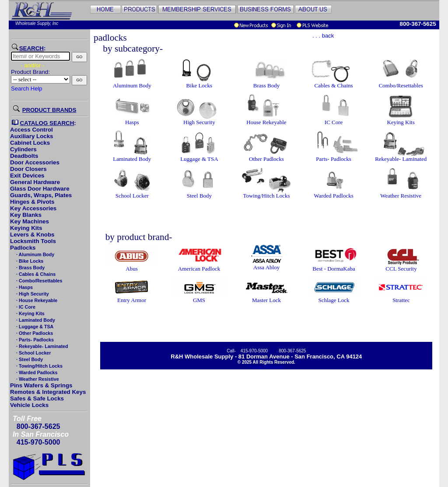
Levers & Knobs (32, 235)
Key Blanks (26, 215)
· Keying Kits (30, 313)
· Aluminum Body (35, 254)
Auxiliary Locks (32, 136)
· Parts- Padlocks (34, 340)
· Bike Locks (29, 261)
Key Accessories (33, 208)
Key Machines (30, 221)
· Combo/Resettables (38, 281)
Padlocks (23, 248)
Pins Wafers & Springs (41, 385)
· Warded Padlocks (36, 372)
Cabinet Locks (30, 143)
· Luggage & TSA (34, 327)
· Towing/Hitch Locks (39, 366)
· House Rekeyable (36, 300)
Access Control (31, 130)
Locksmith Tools (33, 241)
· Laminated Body (35, 320)
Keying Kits (26, 228)
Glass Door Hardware (40, 189)
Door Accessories (35, 162)
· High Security (32, 294)
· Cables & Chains (35, 274)
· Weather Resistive (37, 379)
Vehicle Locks (29, 405)
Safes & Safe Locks (37, 398)
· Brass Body (30, 268)
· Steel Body (29, 359)
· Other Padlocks (34, 333)
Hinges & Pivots (32, 202)
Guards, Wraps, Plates (41, 195)
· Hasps (24, 287)
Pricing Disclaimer (266, 367)
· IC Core (25, 307)
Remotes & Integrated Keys (48, 392)
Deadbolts (24, 156)
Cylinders (23, 149)
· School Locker (33, 353)
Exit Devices (27, 176)
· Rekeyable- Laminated (41, 346)
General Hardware (35, 182)
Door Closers (28, 169)
